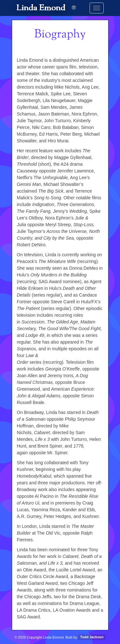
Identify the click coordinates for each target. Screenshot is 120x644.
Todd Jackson (92, 637)
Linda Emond (41, 8)
